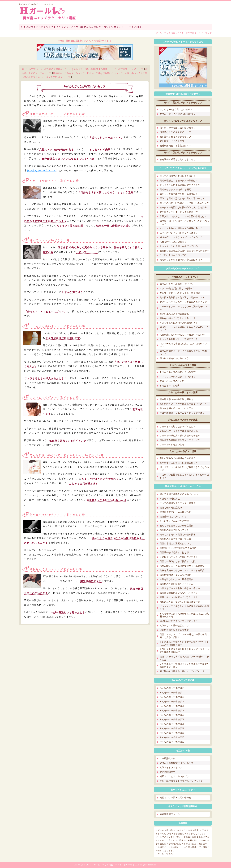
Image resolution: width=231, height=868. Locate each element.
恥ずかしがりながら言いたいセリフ (105, 73)
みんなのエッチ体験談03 (172, 697)
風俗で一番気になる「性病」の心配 (178, 562)
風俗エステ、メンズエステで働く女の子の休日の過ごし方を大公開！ (184, 636)
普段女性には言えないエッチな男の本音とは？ (183, 216)
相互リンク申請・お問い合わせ (175, 798)
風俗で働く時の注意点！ (172, 508)
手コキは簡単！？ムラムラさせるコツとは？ (182, 413)
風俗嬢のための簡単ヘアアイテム (176, 584)
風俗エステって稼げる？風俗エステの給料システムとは (184, 658)
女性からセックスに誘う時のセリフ (178, 114)
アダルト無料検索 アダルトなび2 (176, 763)
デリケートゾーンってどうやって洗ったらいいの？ (183, 308)
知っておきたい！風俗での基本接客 (178, 535)
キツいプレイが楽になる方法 (174, 521)
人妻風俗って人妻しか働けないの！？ (179, 557)
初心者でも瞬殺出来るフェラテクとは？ (180, 440)
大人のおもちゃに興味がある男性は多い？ (181, 228)
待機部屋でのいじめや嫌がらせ (175, 512)
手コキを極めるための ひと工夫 (176, 408)
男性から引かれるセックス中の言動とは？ (181, 260)
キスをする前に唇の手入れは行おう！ (179, 323)
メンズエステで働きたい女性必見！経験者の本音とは (184, 608)
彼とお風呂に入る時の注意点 (174, 314)
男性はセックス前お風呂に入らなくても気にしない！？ (184, 329)
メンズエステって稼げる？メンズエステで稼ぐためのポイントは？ (184, 665)
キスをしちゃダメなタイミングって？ (179, 377)
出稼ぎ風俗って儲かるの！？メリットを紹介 (182, 570)
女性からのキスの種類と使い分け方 (178, 372)
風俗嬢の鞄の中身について (173, 517)
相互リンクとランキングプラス (175, 776)
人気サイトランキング (171, 767)
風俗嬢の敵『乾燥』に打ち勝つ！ (176, 553)
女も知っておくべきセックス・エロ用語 (180, 293)
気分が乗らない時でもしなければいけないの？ (183, 335)
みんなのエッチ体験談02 (172, 693)
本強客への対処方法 (170, 499)
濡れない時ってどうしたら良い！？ (178, 318)
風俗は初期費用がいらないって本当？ (179, 593)
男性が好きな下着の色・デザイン (176, 284)
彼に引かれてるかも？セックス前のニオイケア (183, 302)
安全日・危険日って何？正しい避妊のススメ (182, 298)
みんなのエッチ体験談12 (172, 737)
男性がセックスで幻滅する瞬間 (175, 190)
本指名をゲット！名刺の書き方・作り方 (180, 588)
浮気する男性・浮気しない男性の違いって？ (182, 199)
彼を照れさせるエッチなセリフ (175, 137)
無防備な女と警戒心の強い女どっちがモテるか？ (184, 251)
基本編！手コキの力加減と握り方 (176, 399)
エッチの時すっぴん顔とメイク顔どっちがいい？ (184, 203)
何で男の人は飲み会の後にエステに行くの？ (182, 671)
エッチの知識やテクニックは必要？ (178, 503)
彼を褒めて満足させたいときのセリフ (64, 69)
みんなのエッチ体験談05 (172, 706)
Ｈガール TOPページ (32, 69)
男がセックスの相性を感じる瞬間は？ (179, 194)
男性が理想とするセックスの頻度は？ (179, 181)
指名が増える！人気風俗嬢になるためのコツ (182, 566)
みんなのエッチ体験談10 (172, 728)
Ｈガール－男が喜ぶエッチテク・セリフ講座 (113, 865)
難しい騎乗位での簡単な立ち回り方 (178, 458)
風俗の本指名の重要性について (175, 544)
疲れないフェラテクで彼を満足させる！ (180, 431)
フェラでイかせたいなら (172, 445)
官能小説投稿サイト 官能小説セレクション (181, 781)
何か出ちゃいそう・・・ (42, 171)
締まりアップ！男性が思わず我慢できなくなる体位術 (184, 469)
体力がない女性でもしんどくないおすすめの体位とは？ (184, 476)
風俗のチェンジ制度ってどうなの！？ (179, 597)
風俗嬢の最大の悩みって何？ (174, 530)
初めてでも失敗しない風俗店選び (176, 526)
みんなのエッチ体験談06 (172, 710)
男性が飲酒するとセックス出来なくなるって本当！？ (183, 352)
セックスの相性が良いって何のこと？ (179, 339)
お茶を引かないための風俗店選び (176, 579)
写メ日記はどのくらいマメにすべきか (179, 621)
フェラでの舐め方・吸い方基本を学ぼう (180, 436)
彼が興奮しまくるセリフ (131, 69)
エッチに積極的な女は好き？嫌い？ (178, 176)
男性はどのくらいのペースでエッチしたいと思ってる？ (184, 222)
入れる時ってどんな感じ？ (173, 242)
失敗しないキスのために (172, 381)
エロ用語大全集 (167, 759)
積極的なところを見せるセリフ (69, 73)
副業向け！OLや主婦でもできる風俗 (178, 548)
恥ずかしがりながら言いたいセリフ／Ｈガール (36, 4)
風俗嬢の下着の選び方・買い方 (175, 539)
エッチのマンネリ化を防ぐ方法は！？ (179, 233)
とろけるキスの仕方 (170, 386)
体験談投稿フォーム (170, 814)
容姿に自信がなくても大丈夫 (174, 630)
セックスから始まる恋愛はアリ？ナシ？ (180, 185)
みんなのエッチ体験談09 (172, 724)
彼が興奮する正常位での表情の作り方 (179, 463)
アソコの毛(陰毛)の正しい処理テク (177, 289)
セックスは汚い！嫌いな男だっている (179, 246)
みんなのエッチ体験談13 (172, 742)
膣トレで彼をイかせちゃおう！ (175, 358)
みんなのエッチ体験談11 (172, 733)
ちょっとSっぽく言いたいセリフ (54, 77)
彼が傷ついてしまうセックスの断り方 (179, 212)
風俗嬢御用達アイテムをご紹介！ (176, 575)
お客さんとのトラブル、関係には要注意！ (181, 602)
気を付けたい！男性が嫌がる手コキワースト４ (183, 404)
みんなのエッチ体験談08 (172, 719)
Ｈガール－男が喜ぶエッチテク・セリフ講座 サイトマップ (183, 33)
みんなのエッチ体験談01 (172, 688)
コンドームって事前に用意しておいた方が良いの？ (183, 345)
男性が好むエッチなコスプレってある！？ (181, 237)
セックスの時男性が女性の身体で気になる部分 (183, 208)
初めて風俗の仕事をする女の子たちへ (179, 494)
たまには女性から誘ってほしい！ (176, 255)
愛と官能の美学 (167, 772)
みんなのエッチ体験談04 (172, 701)
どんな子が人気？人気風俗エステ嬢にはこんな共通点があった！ (184, 615)
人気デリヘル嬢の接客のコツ (174, 626)
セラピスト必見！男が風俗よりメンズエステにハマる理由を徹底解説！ (184, 651)
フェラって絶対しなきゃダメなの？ (178, 427)
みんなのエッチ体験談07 (172, 715)
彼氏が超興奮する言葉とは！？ (101, 69)
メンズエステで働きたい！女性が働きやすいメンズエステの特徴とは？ (184, 643)
